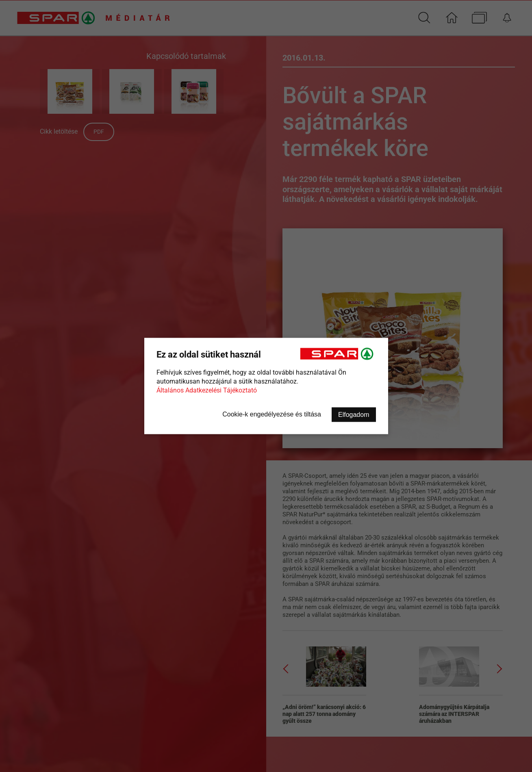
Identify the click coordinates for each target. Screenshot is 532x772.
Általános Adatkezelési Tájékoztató (207, 390)
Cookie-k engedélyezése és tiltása (272, 414)
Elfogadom (354, 415)
